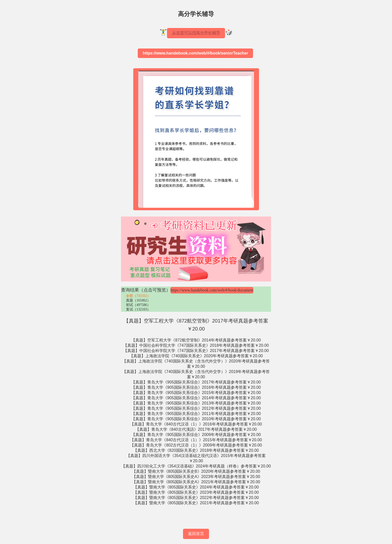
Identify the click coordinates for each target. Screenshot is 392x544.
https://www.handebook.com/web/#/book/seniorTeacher (195, 53)
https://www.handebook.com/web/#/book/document (212, 290)
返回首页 (196, 534)
